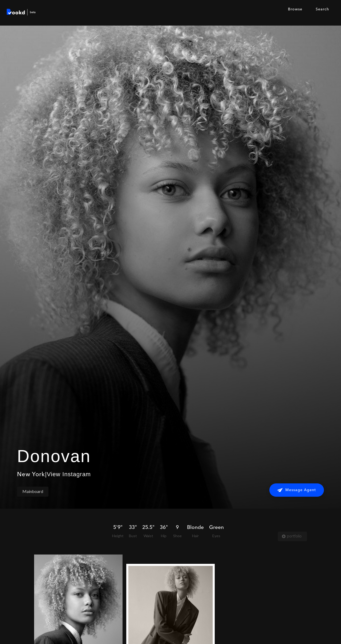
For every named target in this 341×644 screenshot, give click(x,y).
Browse (295, 9)
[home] (21, 13)
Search (322, 9)
